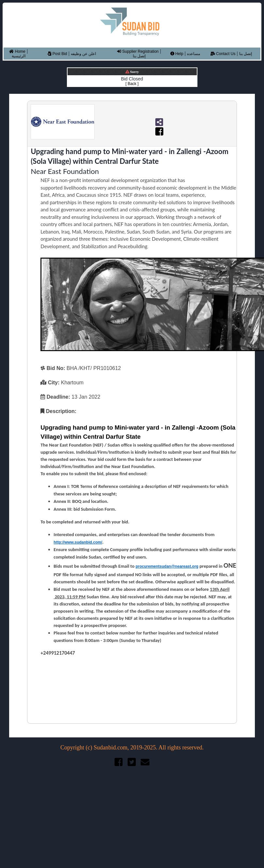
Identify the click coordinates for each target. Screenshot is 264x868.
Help (177, 54)
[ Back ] (132, 84)
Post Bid (57, 54)
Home (17, 51)
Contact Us (223, 54)
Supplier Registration (138, 51)
